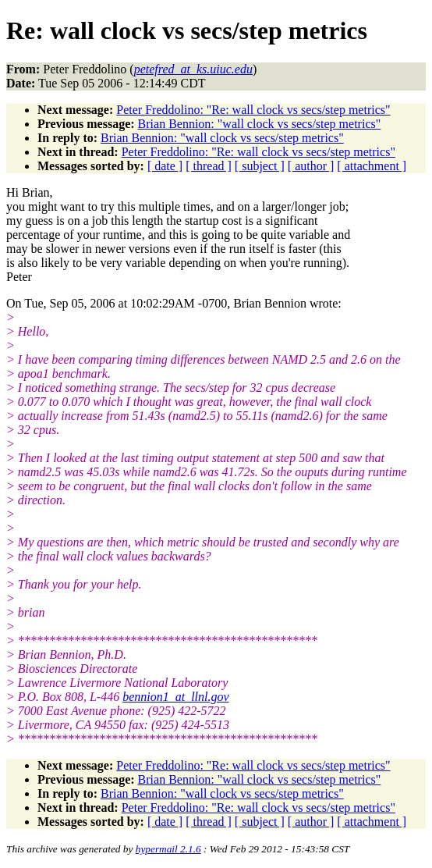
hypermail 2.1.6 (168, 849)
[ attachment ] (372, 166)
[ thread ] (209, 166)
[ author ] (311, 166)
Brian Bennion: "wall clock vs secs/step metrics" (260, 124)
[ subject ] (260, 166)
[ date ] (165, 166)
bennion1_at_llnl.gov (175, 697)
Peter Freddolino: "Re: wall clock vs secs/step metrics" (253, 110)
